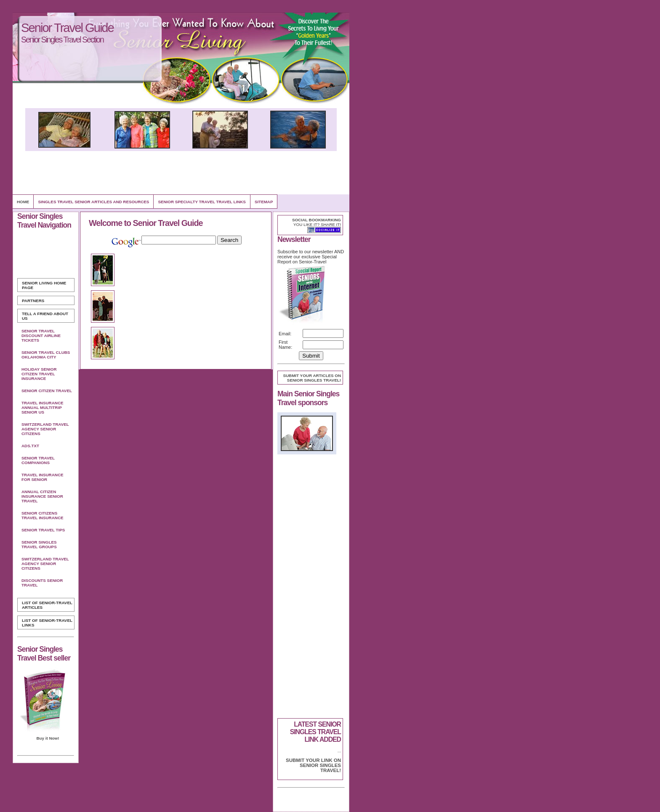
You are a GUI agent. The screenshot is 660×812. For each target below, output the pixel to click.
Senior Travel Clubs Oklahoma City (46, 355)
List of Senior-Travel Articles (47, 605)
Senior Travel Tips (43, 530)
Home (23, 202)
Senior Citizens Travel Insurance (43, 515)
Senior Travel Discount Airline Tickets (41, 336)
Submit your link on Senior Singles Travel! (313, 765)
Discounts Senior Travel (42, 583)
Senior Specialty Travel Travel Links (202, 202)
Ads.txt (30, 446)
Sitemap (264, 202)
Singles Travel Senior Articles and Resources (93, 202)
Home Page (44, 285)
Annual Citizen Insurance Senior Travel (42, 496)
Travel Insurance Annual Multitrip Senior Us (43, 407)
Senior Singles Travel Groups (39, 544)
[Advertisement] (181, 172)
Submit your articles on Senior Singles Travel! (312, 378)
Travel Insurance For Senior (43, 477)
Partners (33, 301)
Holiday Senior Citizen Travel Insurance (39, 374)
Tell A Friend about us (45, 316)
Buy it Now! (48, 738)
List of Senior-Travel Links (47, 623)
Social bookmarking (317, 220)
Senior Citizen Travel (47, 391)
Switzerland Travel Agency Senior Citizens (45, 429)
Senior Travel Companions (38, 460)
